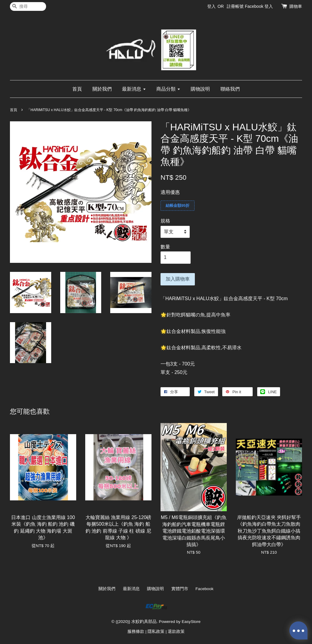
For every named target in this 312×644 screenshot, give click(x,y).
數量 (165, 247)
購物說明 (200, 89)
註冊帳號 (235, 6)
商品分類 (168, 89)
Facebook (204, 589)
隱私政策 (156, 632)
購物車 (296, 6)
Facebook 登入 (259, 6)
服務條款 (136, 632)
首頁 (77, 89)
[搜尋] (28, 6)
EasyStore (191, 622)
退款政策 (176, 632)
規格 (165, 221)
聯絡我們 (230, 89)
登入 (211, 6)
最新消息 (134, 89)
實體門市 (180, 589)
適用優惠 (170, 192)
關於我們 (102, 89)
